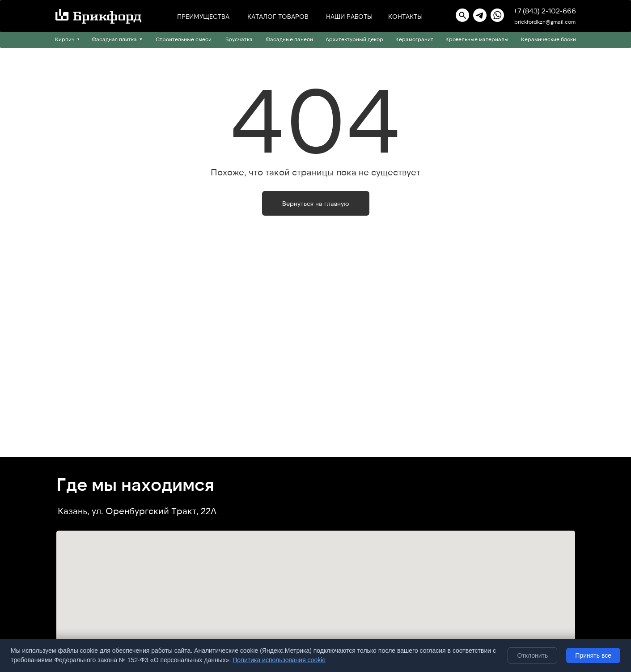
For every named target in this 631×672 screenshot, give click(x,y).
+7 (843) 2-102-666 (545, 11)
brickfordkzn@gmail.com (545, 21)
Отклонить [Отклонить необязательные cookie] (532, 655)
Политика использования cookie (279, 660)
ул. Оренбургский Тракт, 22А (154, 510)
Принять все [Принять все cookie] (593, 655)
